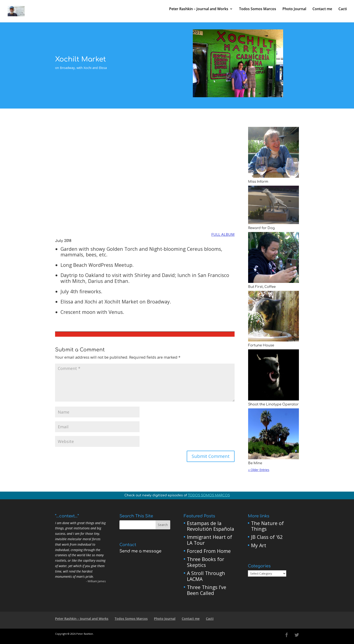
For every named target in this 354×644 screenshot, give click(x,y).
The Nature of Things (267, 526)
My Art (259, 545)
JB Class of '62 (267, 537)
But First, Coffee (262, 287)
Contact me (322, 9)
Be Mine (255, 463)
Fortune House (261, 345)
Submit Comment (211, 456)
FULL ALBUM (223, 234)
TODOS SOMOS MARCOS (209, 495)
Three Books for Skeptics (206, 562)
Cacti (343, 9)
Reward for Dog (261, 228)
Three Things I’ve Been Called (207, 590)
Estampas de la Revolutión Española (211, 526)
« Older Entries (259, 470)
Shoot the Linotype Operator (273, 404)
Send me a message (140, 551)
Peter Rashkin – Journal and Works (199, 9)
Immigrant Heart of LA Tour (210, 540)
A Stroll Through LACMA (206, 576)
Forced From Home (209, 551)
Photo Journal (294, 9)
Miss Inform (258, 182)
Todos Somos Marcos (258, 9)
